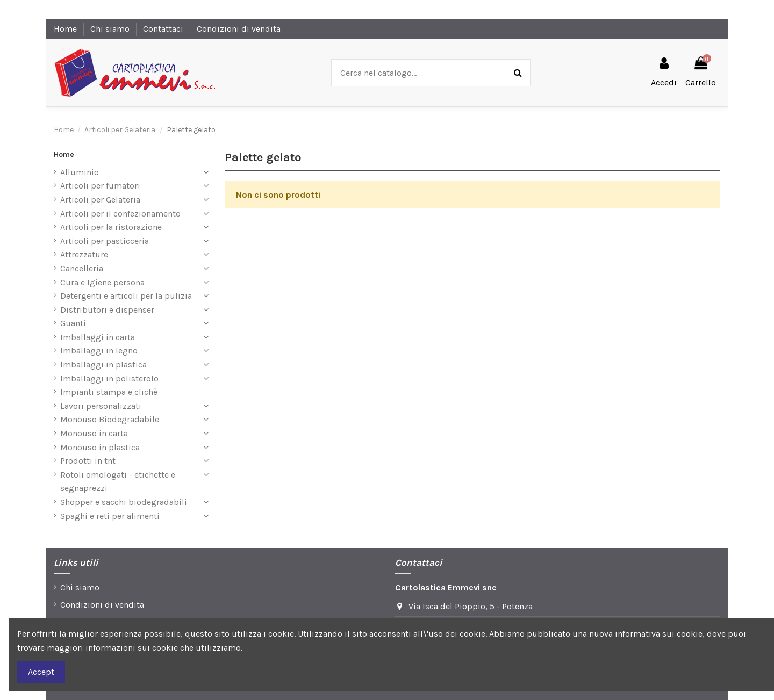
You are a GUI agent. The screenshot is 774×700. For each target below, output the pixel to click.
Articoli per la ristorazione (111, 227)
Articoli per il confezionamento (120, 214)
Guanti (73, 323)
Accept (41, 672)
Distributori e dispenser (107, 310)
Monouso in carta (94, 433)
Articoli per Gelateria (100, 200)
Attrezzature (84, 254)
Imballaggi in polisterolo (109, 378)
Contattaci (164, 29)
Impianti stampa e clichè (109, 392)
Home (66, 29)
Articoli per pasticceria (105, 241)
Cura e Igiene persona (102, 282)
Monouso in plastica (100, 447)
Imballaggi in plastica (103, 365)
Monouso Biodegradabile (110, 419)
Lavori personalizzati (101, 406)
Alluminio (80, 172)
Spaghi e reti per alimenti (110, 516)
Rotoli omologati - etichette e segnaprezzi (118, 482)
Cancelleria (82, 268)
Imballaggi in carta (98, 337)
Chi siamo (111, 29)
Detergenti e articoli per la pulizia (126, 296)
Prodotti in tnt (88, 461)
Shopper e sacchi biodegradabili (124, 502)
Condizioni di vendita (239, 29)
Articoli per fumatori (100, 186)
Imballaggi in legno (99, 351)
